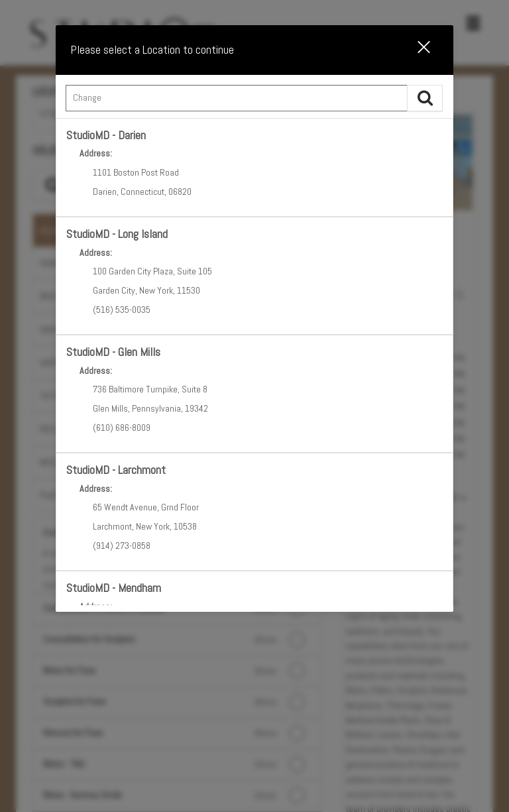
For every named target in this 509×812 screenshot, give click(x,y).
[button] (416, 49)
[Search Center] (236, 98)
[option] (254, 167)
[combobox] (254, 101)
